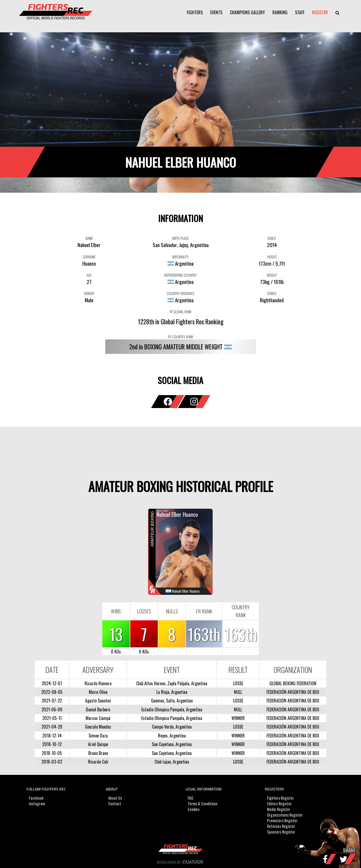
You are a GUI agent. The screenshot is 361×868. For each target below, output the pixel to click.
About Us (115, 798)
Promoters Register (282, 821)
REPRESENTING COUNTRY (180, 275)
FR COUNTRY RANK (180, 337)
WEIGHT (272, 275)
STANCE (272, 293)
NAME (89, 238)
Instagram (37, 804)
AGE (89, 275)
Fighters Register (281, 798)
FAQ (190, 798)
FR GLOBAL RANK (180, 312)
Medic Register (279, 809)
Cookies (194, 809)
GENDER (89, 293)
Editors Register (279, 804)
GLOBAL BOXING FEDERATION (293, 683)
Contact (115, 804)
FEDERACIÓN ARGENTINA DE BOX (293, 692)
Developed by (180, 862)
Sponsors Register (281, 832)
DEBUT (272, 238)
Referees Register (281, 826)
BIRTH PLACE (180, 238)
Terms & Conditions (203, 804)
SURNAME (89, 257)
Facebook (36, 798)
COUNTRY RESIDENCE (180, 293)
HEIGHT (272, 257)
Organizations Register (285, 815)
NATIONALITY (180, 257)
